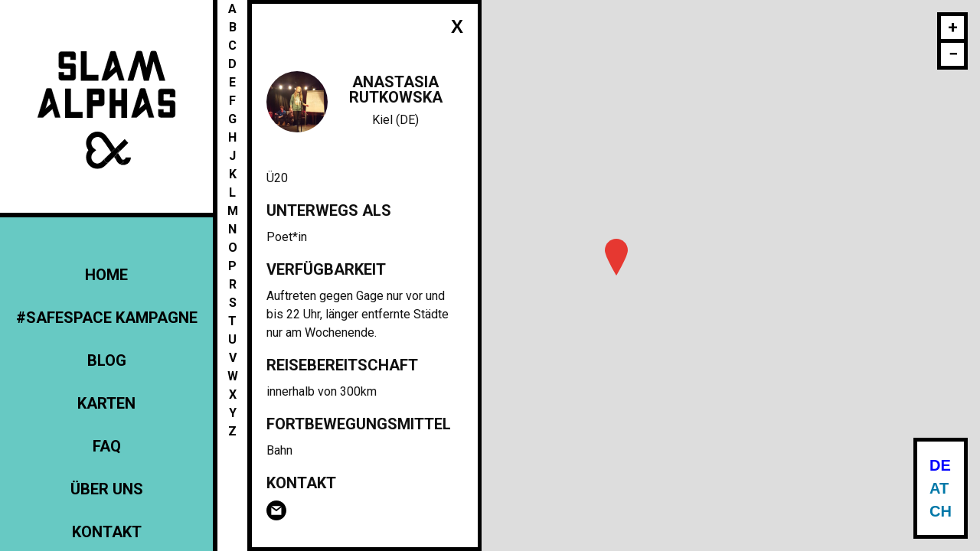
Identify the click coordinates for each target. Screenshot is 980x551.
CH (941, 511)
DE (940, 465)
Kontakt (107, 532)
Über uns (107, 489)
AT (939, 488)
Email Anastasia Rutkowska (276, 510)
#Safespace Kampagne (107, 318)
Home (106, 275)
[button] (616, 257)
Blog (107, 360)
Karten (106, 403)
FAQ (107, 446)
